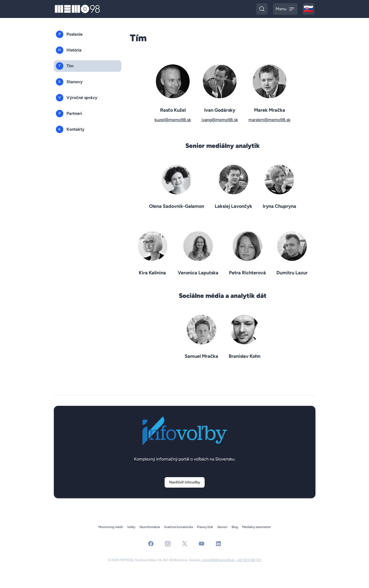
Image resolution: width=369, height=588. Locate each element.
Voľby (131, 527)
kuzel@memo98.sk (173, 120)
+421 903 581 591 (249, 560)
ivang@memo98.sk (220, 120)
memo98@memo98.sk (218, 560)
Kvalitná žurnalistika (179, 527)
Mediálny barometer (257, 527)
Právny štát (205, 527)
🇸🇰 (309, 9)
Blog (235, 527)
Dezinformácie (150, 527)
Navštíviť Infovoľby (185, 482)
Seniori (222, 527)
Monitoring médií (111, 527)
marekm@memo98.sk (269, 120)
